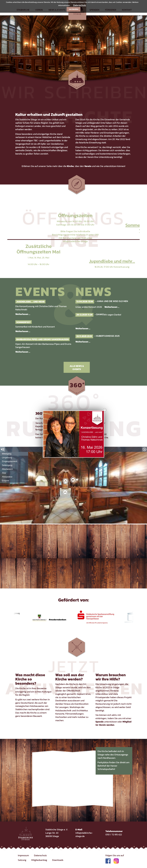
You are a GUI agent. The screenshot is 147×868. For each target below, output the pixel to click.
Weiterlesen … (23, 314)
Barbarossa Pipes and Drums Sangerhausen (43, 339)
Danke (100, 314)
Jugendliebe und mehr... (112, 261)
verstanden (74, 9)
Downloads (58, 860)
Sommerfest (24, 322)
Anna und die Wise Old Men (112, 301)
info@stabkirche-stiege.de (84, 834)
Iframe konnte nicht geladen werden (73, 485)
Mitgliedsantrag (39, 860)
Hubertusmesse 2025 (108, 336)
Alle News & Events (77, 368)
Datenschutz (80, 5)
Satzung (22, 860)
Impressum (23, 855)
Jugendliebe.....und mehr (30, 302)
